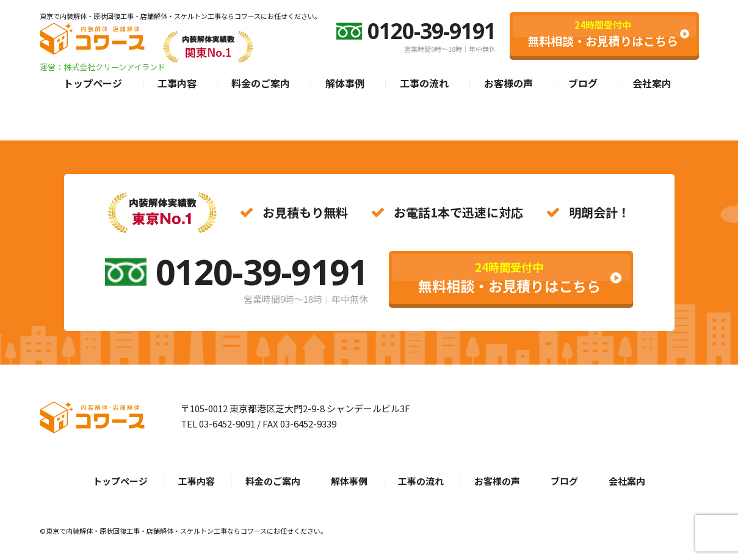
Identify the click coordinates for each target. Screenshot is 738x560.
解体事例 (345, 83)
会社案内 (652, 83)
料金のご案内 (261, 83)
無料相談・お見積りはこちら (603, 34)
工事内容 (177, 83)
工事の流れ (424, 83)
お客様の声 (508, 83)
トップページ (93, 83)
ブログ (583, 83)
